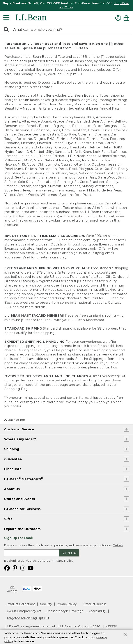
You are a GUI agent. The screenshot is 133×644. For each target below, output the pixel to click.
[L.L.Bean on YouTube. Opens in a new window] (31, 568)
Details (118, 545)
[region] (66, 5)
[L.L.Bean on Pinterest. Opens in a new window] (15, 568)
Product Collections (21, 604)
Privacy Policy (63, 561)
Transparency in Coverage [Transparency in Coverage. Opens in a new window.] (65, 611)
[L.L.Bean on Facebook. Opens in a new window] (7, 568)
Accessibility (97, 611)
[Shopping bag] (128, 18)
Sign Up (69, 553)
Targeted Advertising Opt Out (28, 618)
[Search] (7, 30)
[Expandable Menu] (6, 18)
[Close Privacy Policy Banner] (125, 635)
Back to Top (15, 420)
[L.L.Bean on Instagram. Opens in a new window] (23, 568)
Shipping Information (106, 359)
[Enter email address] (32, 553)
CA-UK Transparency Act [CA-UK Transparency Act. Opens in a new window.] (24, 611)
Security (46, 604)
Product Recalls (95, 604)
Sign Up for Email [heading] (18, 538)
